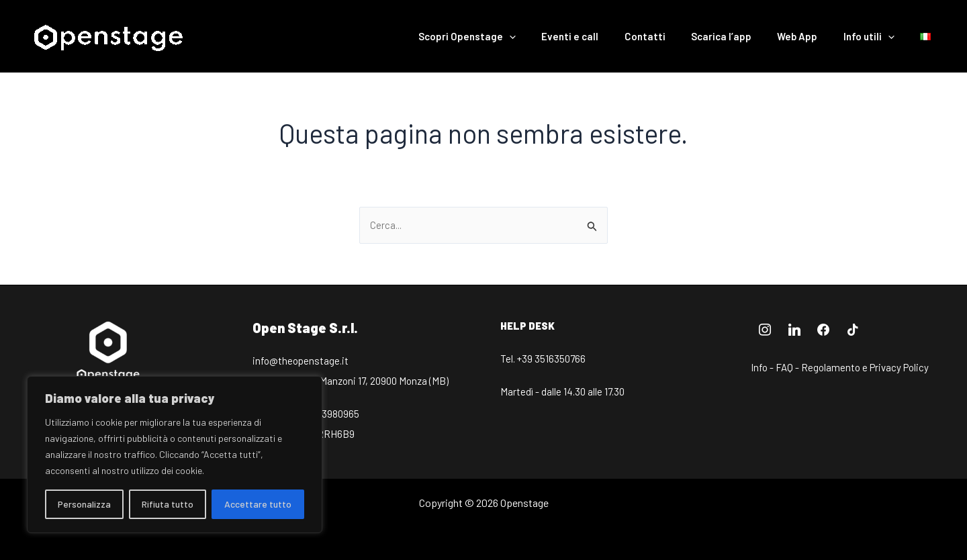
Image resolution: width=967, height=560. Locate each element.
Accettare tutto (258, 504)
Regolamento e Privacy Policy (865, 367)
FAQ (784, 367)
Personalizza (84, 504)
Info (759, 367)
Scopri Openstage (503, 36)
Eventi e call (601, 36)
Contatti (670, 36)
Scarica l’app (741, 36)
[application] (546, 36)
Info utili (877, 36)
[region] (175, 455)
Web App (811, 36)
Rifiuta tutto (168, 504)
